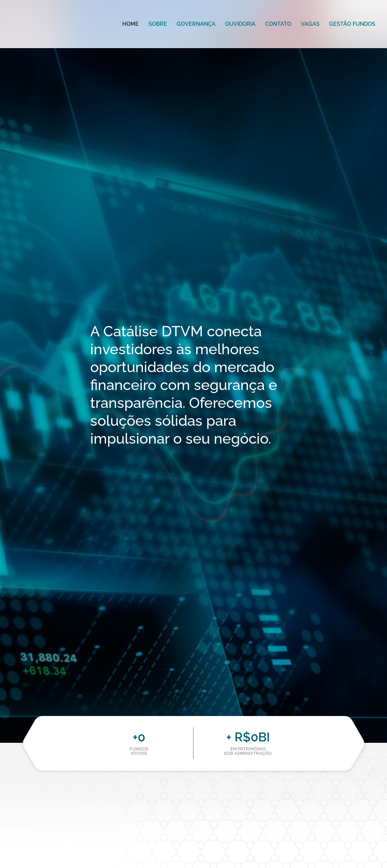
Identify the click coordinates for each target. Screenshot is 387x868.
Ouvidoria (240, 24)
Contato (278, 24)
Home (130, 24)
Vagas (310, 24)
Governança (196, 24)
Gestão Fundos (352, 24)
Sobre (158, 24)
